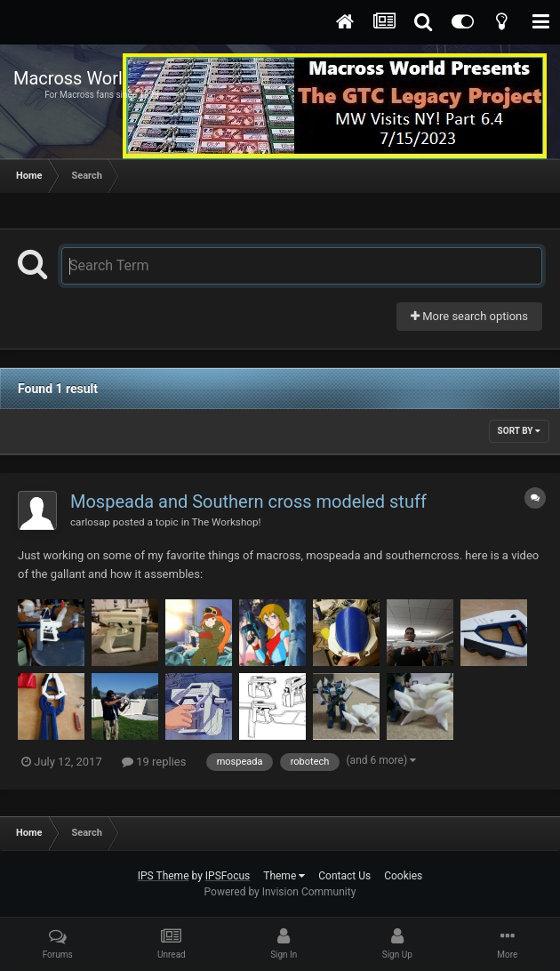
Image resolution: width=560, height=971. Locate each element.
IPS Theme (164, 876)
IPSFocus (228, 876)
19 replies (154, 762)
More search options (469, 316)
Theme (284, 876)
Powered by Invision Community (280, 892)
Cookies (403, 876)
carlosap (90, 522)
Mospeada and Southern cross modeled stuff (248, 502)
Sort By (519, 431)
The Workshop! (227, 522)
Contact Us (344, 876)
